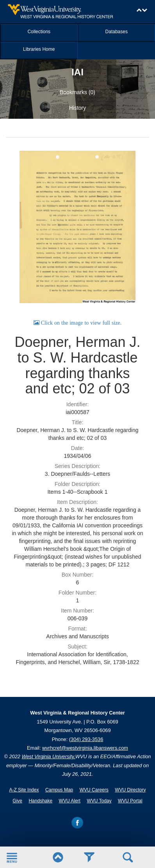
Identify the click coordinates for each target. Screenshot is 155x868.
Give (17, 801)
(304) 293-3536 (86, 739)
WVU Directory (130, 790)
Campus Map (59, 790)
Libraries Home (39, 49)
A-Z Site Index (24, 790)
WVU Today (99, 801)
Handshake (40, 801)
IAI (77, 72)
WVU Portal (130, 801)
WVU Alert (70, 801)
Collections (39, 32)
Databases (117, 32)
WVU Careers (94, 790)
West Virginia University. (49, 756)
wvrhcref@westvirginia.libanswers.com (85, 748)
